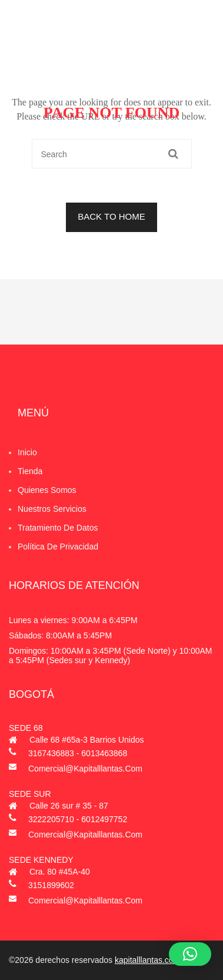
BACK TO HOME (111, 216)
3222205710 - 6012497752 (78, 819)
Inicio (27, 452)
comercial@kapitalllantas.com (85, 769)
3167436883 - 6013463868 (78, 753)
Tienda (30, 471)
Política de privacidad (58, 547)
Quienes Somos (47, 490)
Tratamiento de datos (58, 528)
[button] (190, 954)
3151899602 (51, 885)
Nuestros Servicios (52, 509)
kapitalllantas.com (147, 960)
